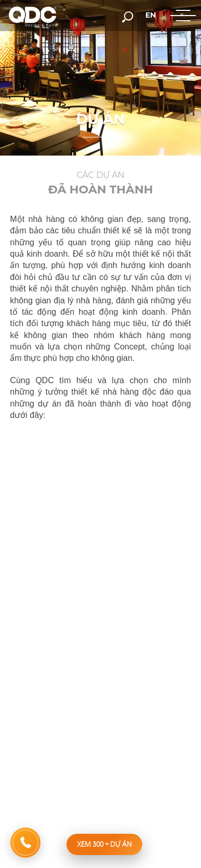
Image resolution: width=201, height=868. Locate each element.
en (151, 15)
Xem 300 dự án (104, 844)
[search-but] (128, 16)
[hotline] (25, 843)
